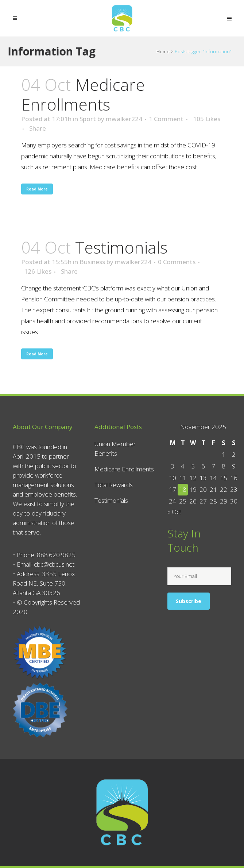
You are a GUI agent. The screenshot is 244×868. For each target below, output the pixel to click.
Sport (88, 119)
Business (92, 262)
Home (163, 51)
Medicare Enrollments (83, 94)
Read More (37, 189)
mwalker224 (124, 119)
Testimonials (121, 247)
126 (38, 271)
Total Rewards (114, 485)
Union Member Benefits (115, 449)
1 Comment (166, 119)
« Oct (174, 512)
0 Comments (177, 262)
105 (207, 119)
